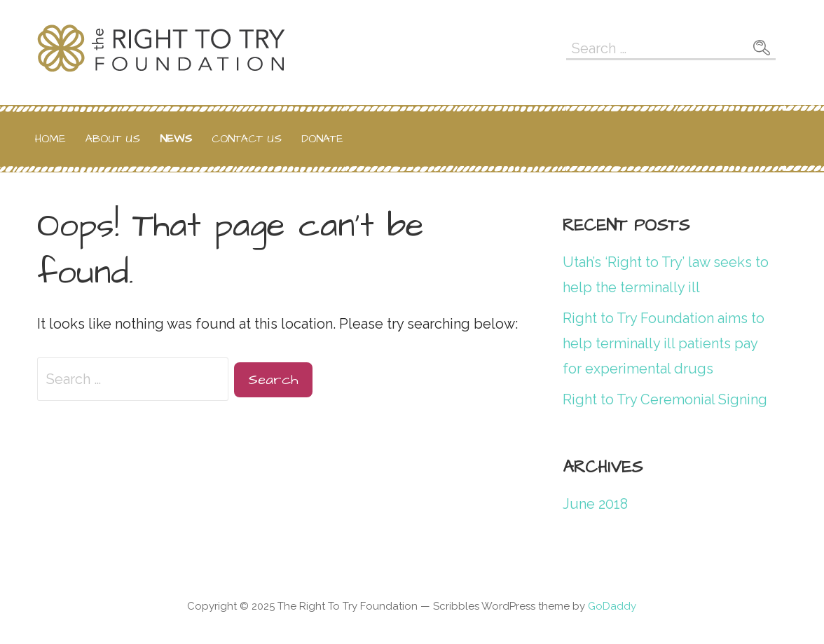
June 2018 (595, 504)
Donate (322, 139)
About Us (113, 139)
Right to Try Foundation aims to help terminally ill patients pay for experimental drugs (664, 343)
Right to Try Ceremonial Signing (665, 399)
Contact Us (247, 139)
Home (50, 139)
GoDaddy (612, 606)
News (176, 139)
